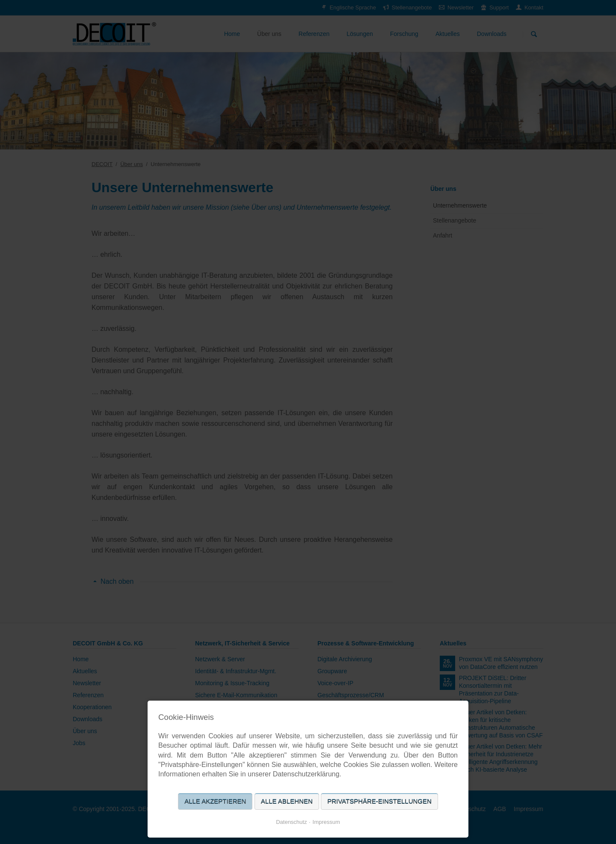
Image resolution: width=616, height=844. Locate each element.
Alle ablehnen (287, 801)
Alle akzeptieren (215, 801)
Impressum (326, 822)
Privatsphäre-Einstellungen (379, 801)
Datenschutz (291, 822)
